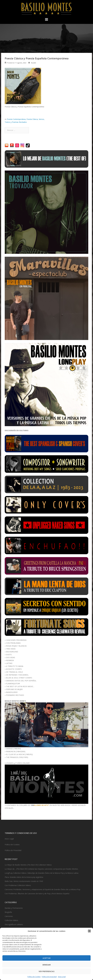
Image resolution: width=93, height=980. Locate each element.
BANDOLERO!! (12, 692)
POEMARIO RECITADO (15, 695)
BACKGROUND (12, 652)
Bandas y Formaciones (14, 908)
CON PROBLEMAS (13, 643)
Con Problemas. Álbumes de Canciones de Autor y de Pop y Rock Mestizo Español (37, 894)
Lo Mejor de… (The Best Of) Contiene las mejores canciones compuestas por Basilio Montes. (42, 869)
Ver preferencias (47, 971)
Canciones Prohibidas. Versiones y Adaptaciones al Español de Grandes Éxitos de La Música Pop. (43, 889)
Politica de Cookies (12, 845)
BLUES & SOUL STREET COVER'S (19, 678)
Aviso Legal (62, 977)
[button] (89, 931)
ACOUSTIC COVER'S (14, 669)
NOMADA (10, 660)
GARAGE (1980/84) (13, 749)
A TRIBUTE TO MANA (15, 666)
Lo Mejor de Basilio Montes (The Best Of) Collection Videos (28, 865)
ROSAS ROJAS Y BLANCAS (16, 646)
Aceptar (47, 958)
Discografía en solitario (14, 924)
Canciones (9, 916)
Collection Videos (11, 920)
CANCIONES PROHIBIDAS (16, 640)
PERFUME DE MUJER (14, 689)
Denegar (47, 965)
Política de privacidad (49, 977)
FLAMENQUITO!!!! (13, 684)
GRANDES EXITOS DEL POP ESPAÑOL (21, 681)
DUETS (9, 655)
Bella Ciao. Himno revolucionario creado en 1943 (24, 881)
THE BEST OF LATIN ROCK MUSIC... (20, 686)
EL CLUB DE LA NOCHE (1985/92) (19, 754)
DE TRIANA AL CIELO (14, 672)
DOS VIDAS (11, 657)
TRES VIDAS (11, 649)
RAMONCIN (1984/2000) (16, 751)
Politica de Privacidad (13, 850)
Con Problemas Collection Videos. (18, 885)
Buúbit (34, 63)
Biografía (8, 912)
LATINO (9, 663)
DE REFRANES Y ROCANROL (17, 675)
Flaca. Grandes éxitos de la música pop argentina (24, 877)
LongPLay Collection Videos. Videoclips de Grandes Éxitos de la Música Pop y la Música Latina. (42, 873)
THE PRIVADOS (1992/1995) (17, 757)
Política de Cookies (34, 977)
